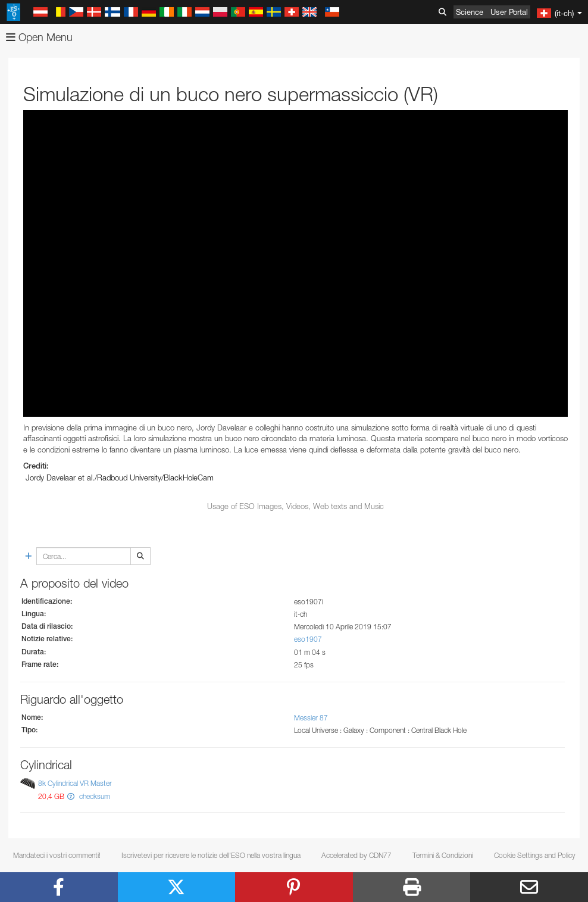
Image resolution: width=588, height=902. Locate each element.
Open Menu (39, 37)
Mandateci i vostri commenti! (57, 855)
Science (470, 12)
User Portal (509, 12)
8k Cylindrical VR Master (75, 783)
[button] (71, 796)
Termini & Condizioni (443, 855)
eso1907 (308, 639)
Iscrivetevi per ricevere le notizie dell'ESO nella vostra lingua (211, 855)
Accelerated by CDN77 (356, 855)
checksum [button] (94, 796)
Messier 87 (311, 718)
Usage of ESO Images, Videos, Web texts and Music (295, 506)
